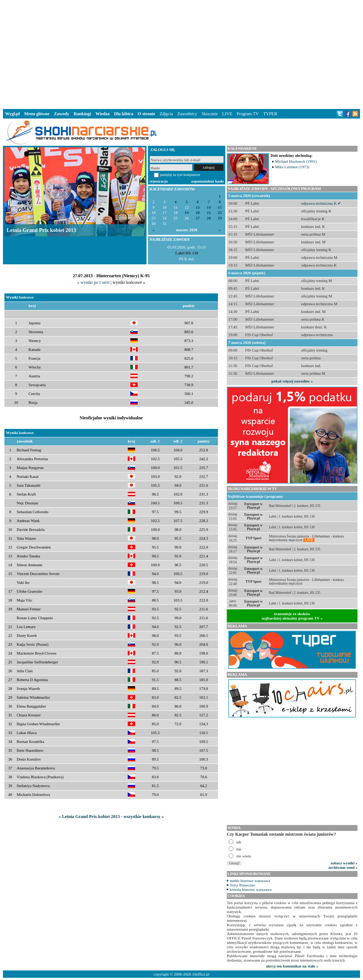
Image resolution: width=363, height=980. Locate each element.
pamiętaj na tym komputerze (180, 175)
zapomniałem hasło (208, 181)
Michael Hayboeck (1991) (296, 161)
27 (198, 218)
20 (198, 213)
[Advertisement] (182, 53)
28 (209, 218)
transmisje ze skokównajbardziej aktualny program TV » (292, 616)
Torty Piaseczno (242, 885)
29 (220, 218)
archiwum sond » (343, 867)
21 (209, 213)
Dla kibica (124, 114)
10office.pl (201, 974)
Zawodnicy (187, 114)
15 (220, 207)
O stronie (146, 114)
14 (209, 207)
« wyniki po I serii (93, 282)
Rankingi (82, 114)
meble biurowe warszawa (250, 881)
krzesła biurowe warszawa (251, 889)
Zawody (62, 114)
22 (220, 213)
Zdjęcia (166, 114)
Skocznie (209, 114)
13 (198, 207)
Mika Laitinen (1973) (292, 167)
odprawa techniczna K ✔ (321, 203)
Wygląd (13, 114)
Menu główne (37, 114)
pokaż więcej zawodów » (292, 381)
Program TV (248, 114)
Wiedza (102, 114)
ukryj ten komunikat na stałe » (292, 966)
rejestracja (159, 181)
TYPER (270, 114)
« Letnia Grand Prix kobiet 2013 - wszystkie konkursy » (111, 817)
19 (187, 213)
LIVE (227, 114)
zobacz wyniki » (344, 863)
